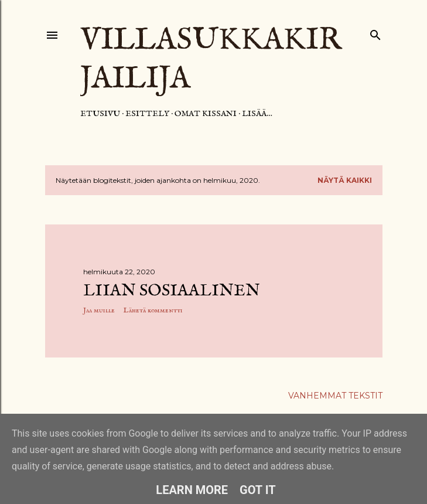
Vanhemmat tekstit (335, 396)
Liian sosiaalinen (172, 291)
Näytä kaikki (345, 180)
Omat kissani (206, 114)
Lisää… (257, 114)
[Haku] (375, 33)
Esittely (147, 114)
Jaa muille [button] (99, 310)
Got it (258, 490)
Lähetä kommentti (153, 310)
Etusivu (100, 114)
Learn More (192, 490)
